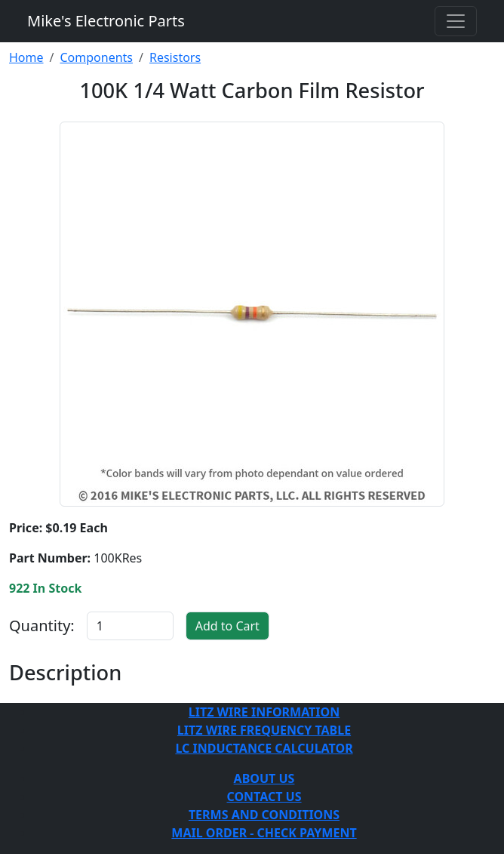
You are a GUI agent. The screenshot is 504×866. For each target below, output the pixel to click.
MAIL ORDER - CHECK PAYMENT (264, 833)
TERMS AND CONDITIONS (264, 815)
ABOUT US (264, 778)
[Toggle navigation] (456, 21)
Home (26, 57)
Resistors (175, 57)
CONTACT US (264, 797)
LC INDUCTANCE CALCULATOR (264, 748)
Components (96, 57)
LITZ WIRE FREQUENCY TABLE (264, 730)
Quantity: (42, 626)
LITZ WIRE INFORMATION (264, 712)
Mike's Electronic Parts (106, 21)
